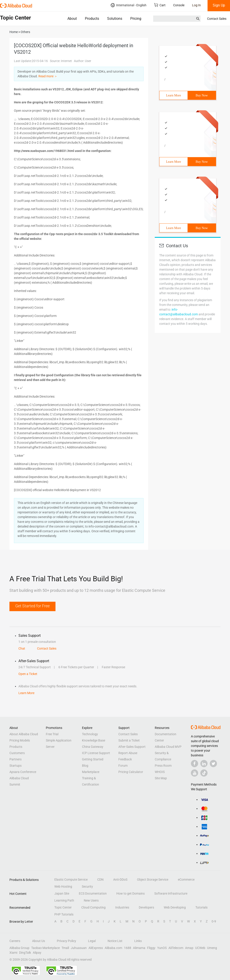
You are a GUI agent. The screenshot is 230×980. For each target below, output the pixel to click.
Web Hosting (63, 886)
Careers (15, 941)
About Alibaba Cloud (24, 734)
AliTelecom (176, 948)
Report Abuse (128, 753)
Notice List (115, 941)
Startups (15, 766)
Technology (90, 734)
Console (179, 5)
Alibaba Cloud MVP (168, 747)
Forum (123, 766)
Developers (146, 907)
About (72, 19)
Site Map (161, 778)
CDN (100, 880)
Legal (92, 941)
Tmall (65, 948)
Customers (17, 753)
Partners (15, 759)
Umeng (212, 948)
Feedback (125, 759)
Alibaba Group (19, 948)
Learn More (173, 95)
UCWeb (200, 948)
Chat (22, 648)
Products (92, 19)
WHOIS (160, 772)
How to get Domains (130, 893)
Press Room (163, 766)
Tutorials (201, 907)
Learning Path (64, 900)
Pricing (136, 19)
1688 (128, 948)
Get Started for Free (32, 606)
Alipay (37, 953)
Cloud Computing (93, 907)
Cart (160, 5)
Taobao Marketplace (45, 948)
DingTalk (25, 953)
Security (87, 886)
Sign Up (219, 5)
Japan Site (62, 893)
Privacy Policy (66, 941)
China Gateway (93, 747)
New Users (91, 900)
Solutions (115, 19)
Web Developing (175, 907)
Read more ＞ (48, 76)
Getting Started (93, 759)
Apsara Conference (23, 772)
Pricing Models (20, 740)
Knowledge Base (94, 740)
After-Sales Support (132, 747)
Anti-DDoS (120, 880)
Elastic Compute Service (71, 880)
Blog (85, 766)
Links (138, 941)
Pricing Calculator (131, 772)
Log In (196, 5)
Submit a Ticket (129, 740)
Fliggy (151, 948)
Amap (189, 948)
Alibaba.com (113, 948)
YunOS (162, 948)
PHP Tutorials (64, 914)
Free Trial (52, 734)
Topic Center (63, 907)
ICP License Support (96, 753)
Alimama (139, 948)
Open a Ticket (28, 674)
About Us (39, 941)
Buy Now (202, 95)
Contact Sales (217, 19)
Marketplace (91, 772)
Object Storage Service (153, 880)
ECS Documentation (93, 893)
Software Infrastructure (171, 893)
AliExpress (96, 948)
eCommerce (186, 880)
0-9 (214, 921)
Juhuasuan (79, 948)
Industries (122, 907)
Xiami (13, 953)
